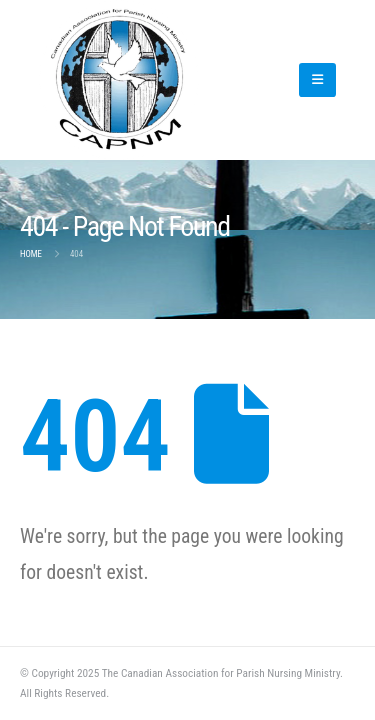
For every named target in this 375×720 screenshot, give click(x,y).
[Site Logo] (139, 80)
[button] (317, 80)
